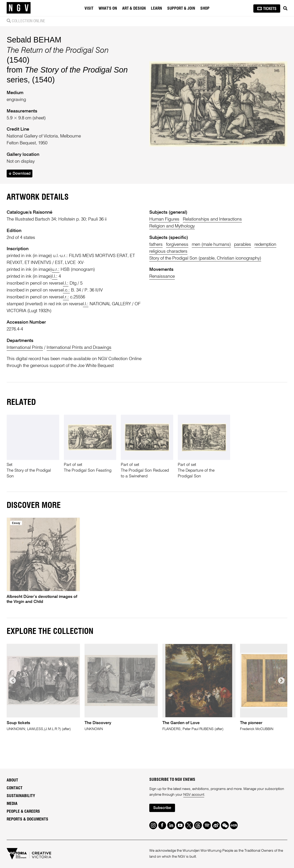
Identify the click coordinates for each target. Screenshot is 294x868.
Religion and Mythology (172, 226)
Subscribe (162, 808)
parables (243, 245)
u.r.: (56, 270)
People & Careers (23, 812)
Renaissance (162, 276)
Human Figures (164, 219)
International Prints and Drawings (79, 348)
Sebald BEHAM (34, 40)
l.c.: (66, 290)
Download (20, 174)
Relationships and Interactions (212, 219)
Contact (15, 788)
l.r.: (66, 297)
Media (12, 804)
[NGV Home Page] (19, 8)
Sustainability (21, 796)
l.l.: (55, 276)
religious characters (168, 251)
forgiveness (177, 245)
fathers (156, 245)
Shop (205, 8)
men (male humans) (211, 245)
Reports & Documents (27, 819)
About (12, 780)
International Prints (25, 348)
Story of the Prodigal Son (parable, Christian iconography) (205, 258)
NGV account (194, 795)
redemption (265, 245)
